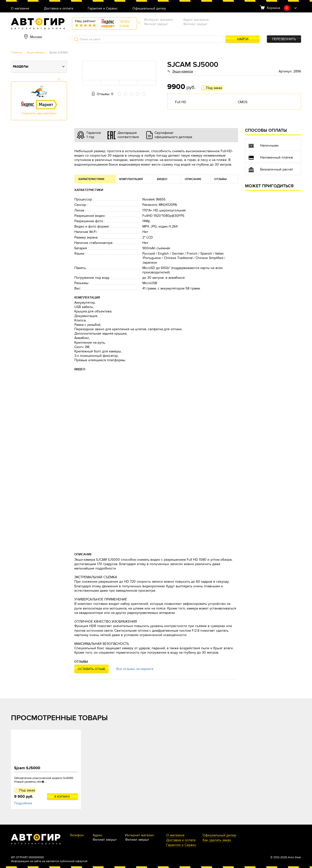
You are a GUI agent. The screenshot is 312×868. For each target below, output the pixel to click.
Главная (17, 52)
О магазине (20, 9)
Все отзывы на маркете (135, 669)
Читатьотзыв (125, 23)
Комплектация (131, 179)
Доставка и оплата (58, 9)
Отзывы (220, 179)
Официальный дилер (149, 9)
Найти (243, 39)
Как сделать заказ (217, 840)
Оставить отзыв (91, 669)
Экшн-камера (182, 71)
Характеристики (91, 179)
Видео (162, 179)
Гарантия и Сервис (103, 9)
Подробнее (23, 803)
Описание (193, 179)
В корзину (62, 797)
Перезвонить (284, 39)
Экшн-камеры (36, 52)
